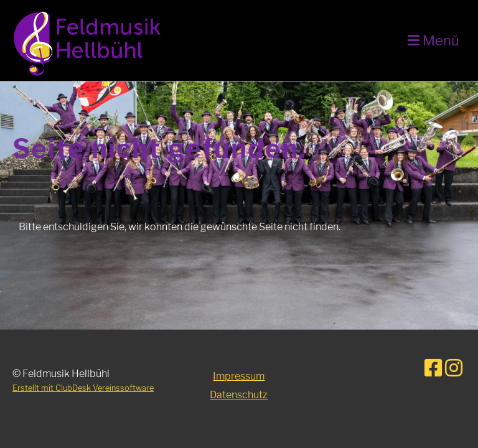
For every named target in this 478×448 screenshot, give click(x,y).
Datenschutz (239, 395)
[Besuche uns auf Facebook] (433, 368)
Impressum (239, 376)
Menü (433, 40)
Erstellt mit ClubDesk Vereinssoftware (83, 388)
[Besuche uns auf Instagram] (454, 368)
